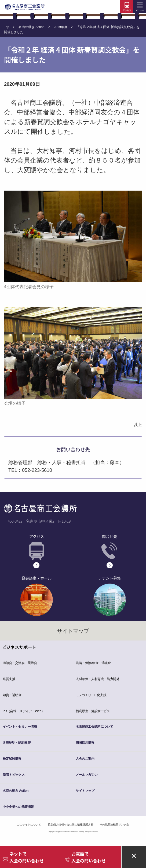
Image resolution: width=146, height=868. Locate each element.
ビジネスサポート (19, 647)
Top (7, 27)
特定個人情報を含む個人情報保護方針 (71, 825)
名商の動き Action (32, 27)
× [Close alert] (134, 855)
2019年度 (61, 27)
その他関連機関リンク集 (114, 825)
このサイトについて (29, 825)
